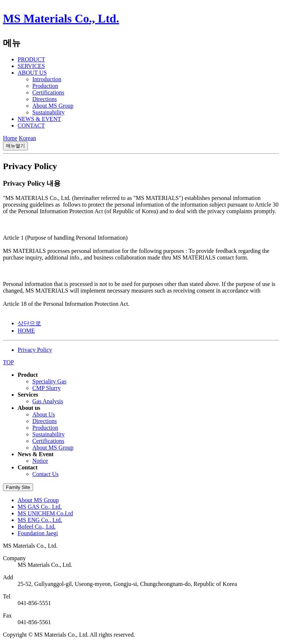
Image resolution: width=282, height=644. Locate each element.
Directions (45, 99)
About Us (44, 414)
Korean (27, 138)
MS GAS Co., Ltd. (40, 507)
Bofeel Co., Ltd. (37, 527)
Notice (40, 461)
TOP (8, 362)
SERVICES (31, 66)
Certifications (48, 92)
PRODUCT (31, 59)
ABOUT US (32, 73)
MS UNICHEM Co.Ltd (45, 513)
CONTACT (31, 126)
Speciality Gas (49, 381)
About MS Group (53, 106)
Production (45, 86)
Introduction (47, 79)
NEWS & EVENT (39, 119)
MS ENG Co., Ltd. (40, 520)
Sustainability (48, 112)
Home (10, 138)
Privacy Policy (35, 350)
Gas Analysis (48, 401)
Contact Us (46, 474)
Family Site (18, 487)
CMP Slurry (46, 388)
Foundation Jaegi (38, 533)
